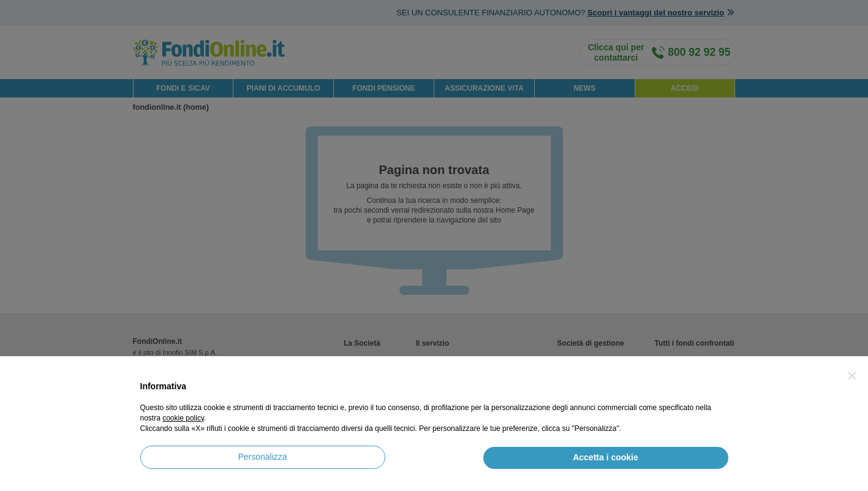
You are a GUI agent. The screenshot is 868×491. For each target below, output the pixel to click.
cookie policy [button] (183, 418)
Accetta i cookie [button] (606, 457)
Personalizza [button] (262, 457)
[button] (852, 376)
